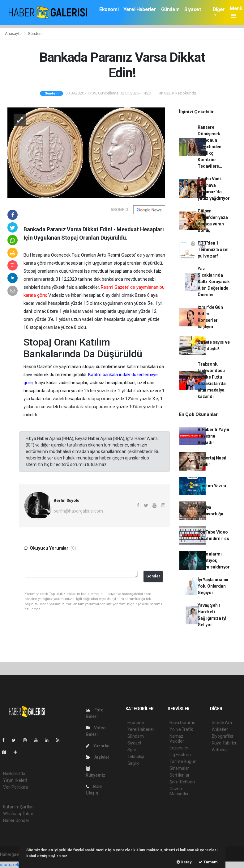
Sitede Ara (222, 723)
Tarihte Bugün (183, 761)
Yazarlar (98, 746)
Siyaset (193, 9)
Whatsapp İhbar (18, 814)
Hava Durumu (182, 723)
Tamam (208, 862)
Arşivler (98, 757)
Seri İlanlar (180, 775)
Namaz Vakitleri (177, 739)
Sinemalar (179, 768)
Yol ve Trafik (181, 729)
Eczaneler (179, 748)
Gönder (153, 576)
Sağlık (133, 763)
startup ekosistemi (18, 865)
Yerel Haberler (140, 9)
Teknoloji (136, 757)
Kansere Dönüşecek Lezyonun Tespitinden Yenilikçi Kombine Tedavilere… (210, 147)
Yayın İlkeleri (15, 780)
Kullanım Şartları (18, 807)
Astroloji (220, 750)
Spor (132, 750)
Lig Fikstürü (180, 755)
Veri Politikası (16, 787)
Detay (184, 862)
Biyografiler (223, 736)
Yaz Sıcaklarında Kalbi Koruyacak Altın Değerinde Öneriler (214, 282)
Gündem (170, 9)
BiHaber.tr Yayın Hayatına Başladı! (213, 436)
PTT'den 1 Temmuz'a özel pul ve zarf (213, 249)
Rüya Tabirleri (225, 743)
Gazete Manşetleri (180, 791)
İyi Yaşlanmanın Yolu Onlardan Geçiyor (213, 586)
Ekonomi (109, 9)
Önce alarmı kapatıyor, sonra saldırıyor (214, 560)
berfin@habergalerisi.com (78, 511)
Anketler (220, 729)
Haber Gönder (16, 820)
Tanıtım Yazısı (212, 486)
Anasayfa (14, 34)
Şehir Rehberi (182, 782)
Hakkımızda (14, 774)
